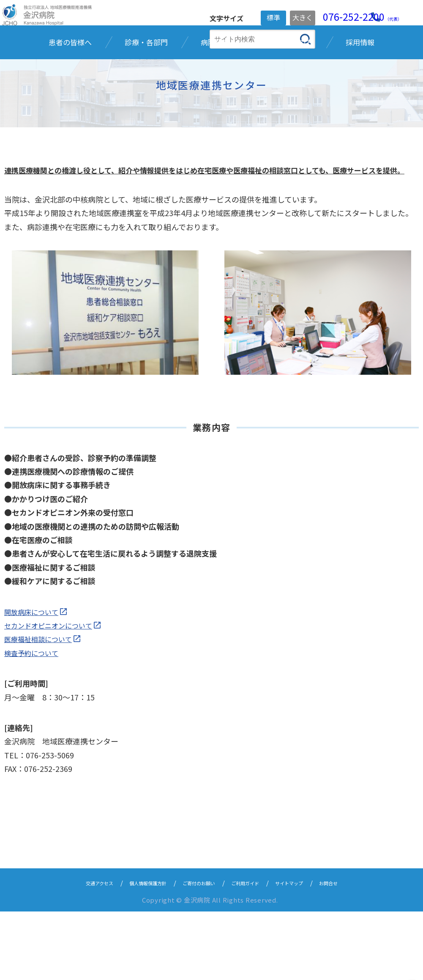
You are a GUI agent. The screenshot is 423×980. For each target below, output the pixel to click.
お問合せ (356, 951)
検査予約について (34, 721)
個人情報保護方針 (134, 951)
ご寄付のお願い (197, 951)
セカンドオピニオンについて (53, 694)
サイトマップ (308, 951)
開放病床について (34, 680)
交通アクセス (73, 951)
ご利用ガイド (254, 951)
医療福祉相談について (42, 707)
